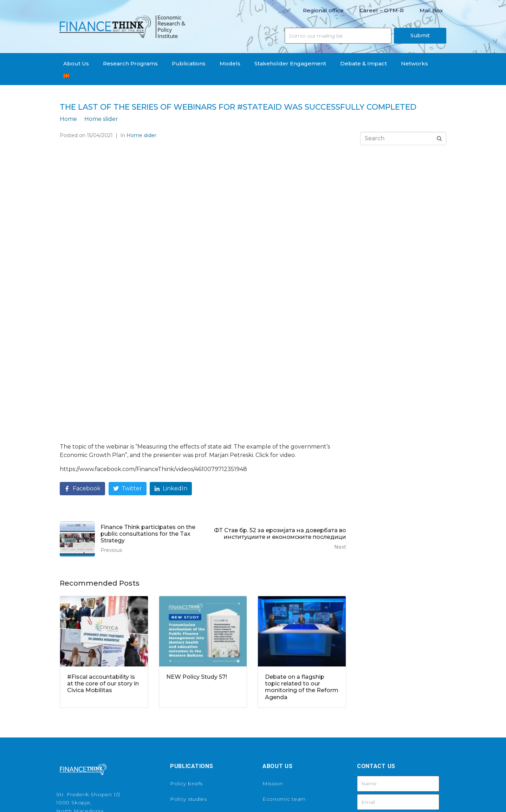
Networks (414, 63)
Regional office (323, 10)
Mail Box (431, 10)
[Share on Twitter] (128, 368)
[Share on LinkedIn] (171, 368)
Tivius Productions (305, 795)
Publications (189, 63)
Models (230, 63)
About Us (76, 63)
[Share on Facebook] (82, 368)
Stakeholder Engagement (290, 63)
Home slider (141, 135)
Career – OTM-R (382, 10)
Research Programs (130, 63)
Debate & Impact (364, 63)
